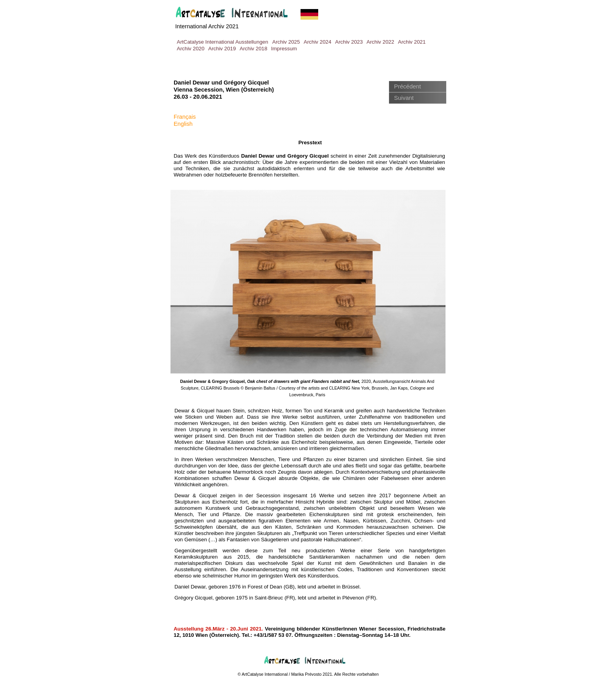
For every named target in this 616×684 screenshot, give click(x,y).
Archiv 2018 (253, 49)
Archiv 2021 (412, 42)
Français (185, 117)
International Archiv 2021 (207, 26)
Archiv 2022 (380, 42)
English (183, 124)
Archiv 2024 (317, 42)
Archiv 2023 (349, 42)
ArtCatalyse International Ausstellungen (223, 42)
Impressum (284, 49)
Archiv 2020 (191, 49)
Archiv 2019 (222, 49)
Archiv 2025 (286, 42)
